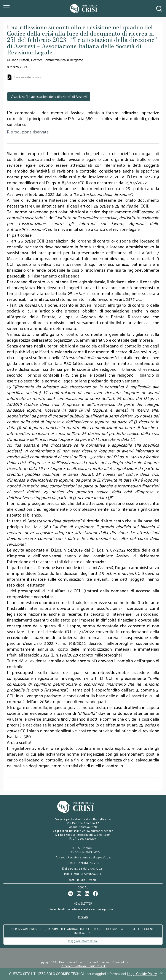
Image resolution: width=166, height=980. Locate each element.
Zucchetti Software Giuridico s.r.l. (84, 966)
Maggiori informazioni (83, 941)
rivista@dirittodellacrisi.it (97, 831)
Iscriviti (83, 917)
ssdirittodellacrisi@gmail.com (91, 835)
